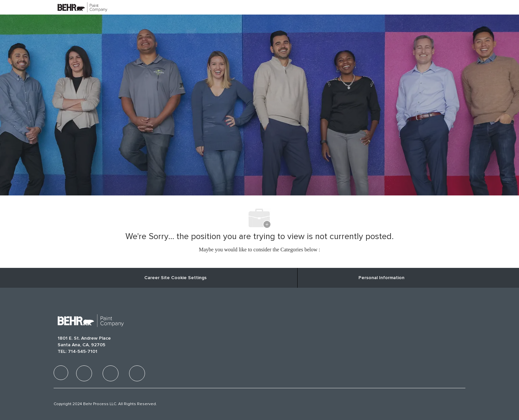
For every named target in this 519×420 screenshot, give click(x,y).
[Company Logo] (74, 7)
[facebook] (61, 373)
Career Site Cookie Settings (175, 278)
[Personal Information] (381, 278)
